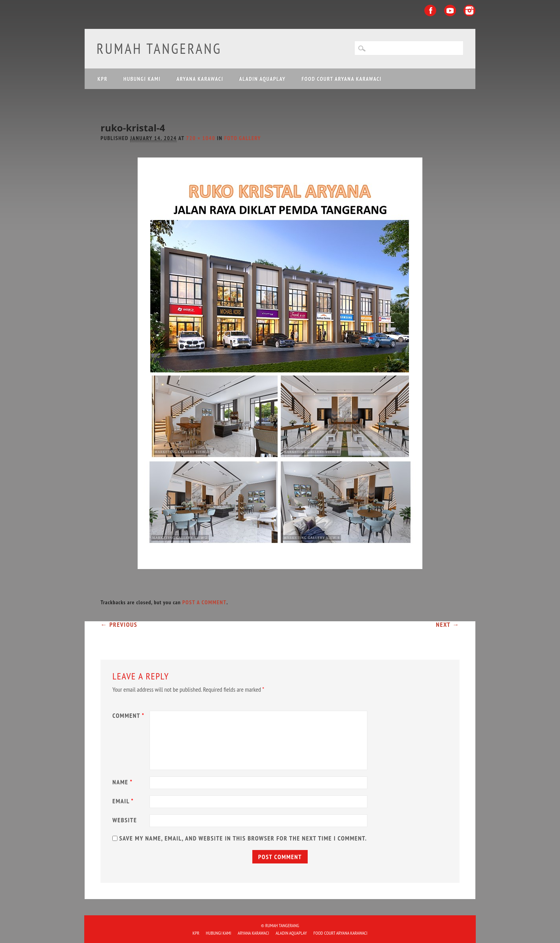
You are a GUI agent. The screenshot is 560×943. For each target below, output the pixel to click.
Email (124, 801)
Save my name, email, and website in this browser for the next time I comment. (243, 838)
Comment (129, 715)
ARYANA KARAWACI (200, 79)
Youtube (450, 10)
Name (123, 782)
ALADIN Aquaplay (262, 79)
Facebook (430, 10)
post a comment (204, 602)
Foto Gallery (243, 138)
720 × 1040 (201, 138)
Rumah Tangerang (159, 48)
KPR (102, 79)
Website (125, 820)
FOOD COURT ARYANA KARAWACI (341, 79)
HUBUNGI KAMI (142, 79)
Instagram (469, 10)
